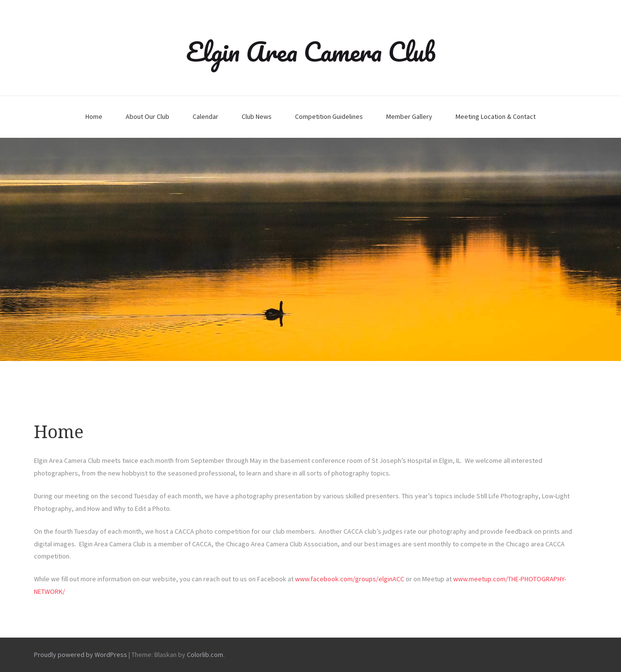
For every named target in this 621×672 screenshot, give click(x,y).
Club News (257, 116)
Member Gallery (409, 116)
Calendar (205, 116)
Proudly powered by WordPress (81, 655)
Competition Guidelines (329, 116)
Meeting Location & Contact (496, 116)
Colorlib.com (205, 655)
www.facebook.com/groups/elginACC (350, 579)
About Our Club (147, 116)
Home (94, 116)
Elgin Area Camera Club (311, 51)
